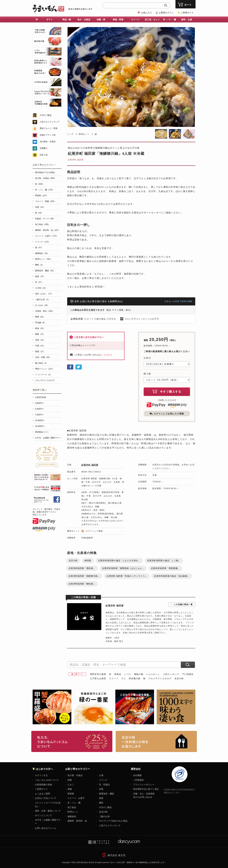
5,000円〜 (40, 409)
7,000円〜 (40, 415)
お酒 (101, 775)
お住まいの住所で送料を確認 (178, 301)
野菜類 (71, 794)
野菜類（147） (42, 196)
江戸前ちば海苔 (98, 678)
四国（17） (40, 351)
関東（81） (40, 317)
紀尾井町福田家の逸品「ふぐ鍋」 (164, 560)
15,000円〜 (40, 426)
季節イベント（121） (45, 369)
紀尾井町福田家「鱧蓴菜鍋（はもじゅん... (123, 568)
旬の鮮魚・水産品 (48, 142)
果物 (70, 789)
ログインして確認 (94, 531)
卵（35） (39, 213)
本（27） (39, 282)
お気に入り (147, 13)
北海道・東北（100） (45, 311)
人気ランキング (171, 674)
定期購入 (44, 148)
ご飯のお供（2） (43, 300)
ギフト (50, 20)
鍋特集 (88, 560)
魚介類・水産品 (75, 775)
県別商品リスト (42, 432)
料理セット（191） (44, 259)
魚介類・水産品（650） (46, 178)
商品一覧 (67, 20)
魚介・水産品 (84, 20)
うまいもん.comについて (47, 780)
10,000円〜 (40, 420)
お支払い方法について (46, 798)
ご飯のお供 (104, 816)
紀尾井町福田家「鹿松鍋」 (82, 568)
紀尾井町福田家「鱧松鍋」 (82, 584)
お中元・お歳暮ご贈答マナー (48, 438)
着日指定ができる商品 (45, 172)
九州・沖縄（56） (43, 357)
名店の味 (73, 560)
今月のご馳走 (46, 115)
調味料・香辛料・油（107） (48, 230)
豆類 (101, 789)
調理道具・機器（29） (45, 271)
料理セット (84, 134)
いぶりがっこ (153, 674)
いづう (128, 674)
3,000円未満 (41, 397)
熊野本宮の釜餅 (98, 674)
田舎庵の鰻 (135, 678)
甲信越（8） (41, 323)
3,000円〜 (40, 403)
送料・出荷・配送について (48, 811)
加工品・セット (152, 20)
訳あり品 (44, 155)
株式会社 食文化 (117, 855)
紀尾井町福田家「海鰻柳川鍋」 (84, 576)
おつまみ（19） (42, 305)
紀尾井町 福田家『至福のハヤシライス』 (127, 576)
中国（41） (40, 346)
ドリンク (103, 780)
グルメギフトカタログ (160, 678)
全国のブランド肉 (48, 135)
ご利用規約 (138, 780)
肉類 (70, 780)
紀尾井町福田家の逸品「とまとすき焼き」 (119, 560)
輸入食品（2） (42, 363)
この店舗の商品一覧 (183, 604)
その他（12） (41, 288)
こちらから (107, 355)
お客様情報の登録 (43, 785)
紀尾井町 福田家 (76, 160)
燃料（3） (40, 265)
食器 (101, 798)
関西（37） (40, 334)
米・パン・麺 (170, 20)
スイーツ (135, 20)
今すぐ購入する (167, 391)
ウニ (124, 678)
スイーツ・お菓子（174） (47, 236)
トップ (70, 134)
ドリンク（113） (43, 242)
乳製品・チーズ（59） (45, 219)
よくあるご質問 (42, 794)
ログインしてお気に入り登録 (167, 414)
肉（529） (40, 184)
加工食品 (72, 807)
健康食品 (72, 816)
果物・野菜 (118, 20)
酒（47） (39, 248)
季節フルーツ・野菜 (49, 128)
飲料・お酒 (187, 20)
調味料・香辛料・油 (77, 821)
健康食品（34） (42, 253)
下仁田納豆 (188, 674)
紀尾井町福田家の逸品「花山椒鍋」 (172, 576)
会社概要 (137, 775)
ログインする (41, 775)
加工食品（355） (43, 224)
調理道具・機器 (107, 794)
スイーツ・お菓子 (76, 798)
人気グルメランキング (50, 122)
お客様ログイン (166, 13)
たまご (71, 785)
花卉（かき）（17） (44, 294)
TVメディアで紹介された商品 (113, 821)
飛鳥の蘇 (139, 674)
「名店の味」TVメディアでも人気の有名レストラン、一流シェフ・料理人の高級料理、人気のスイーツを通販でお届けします (156, 741)
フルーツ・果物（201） (46, 201)
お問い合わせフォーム (46, 828)
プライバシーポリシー (144, 785)
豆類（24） (40, 207)
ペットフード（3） (44, 375)
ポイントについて (43, 815)
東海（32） (40, 328)
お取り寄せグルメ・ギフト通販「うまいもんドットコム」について (72, 741)
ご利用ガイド (187, 13)
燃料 (101, 803)
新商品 (118, 674)
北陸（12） (40, 340)
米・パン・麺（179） (45, 190)
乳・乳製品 (104, 785)
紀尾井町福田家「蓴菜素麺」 (165, 568)
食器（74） (40, 276)
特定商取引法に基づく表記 (146, 789)
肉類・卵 (101, 20)
